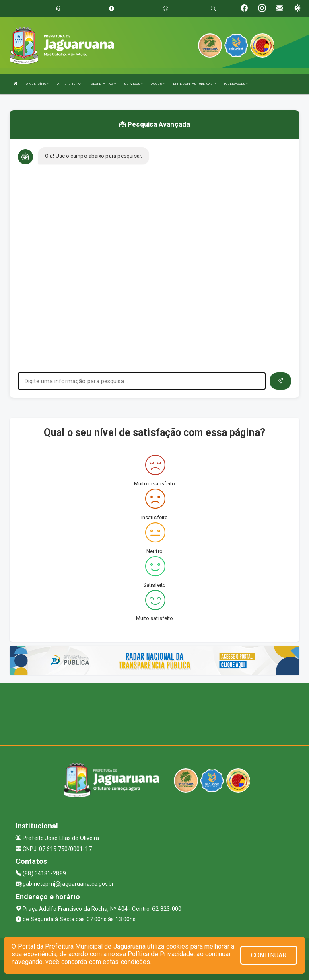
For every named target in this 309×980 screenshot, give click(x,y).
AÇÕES (158, 84)
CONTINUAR (269, 955)
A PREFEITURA (70, 84)
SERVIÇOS (134, 84)
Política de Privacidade (161, 954)
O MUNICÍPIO (37, 84)
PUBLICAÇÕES (236, 84)
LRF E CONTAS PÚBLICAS (194, 84)
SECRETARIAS (103, 84)
